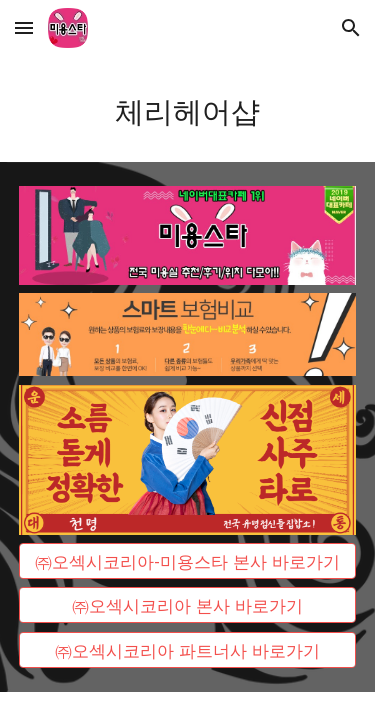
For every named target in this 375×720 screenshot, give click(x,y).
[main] (188, 109)
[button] (24, 27)
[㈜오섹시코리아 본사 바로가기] (188, 605)
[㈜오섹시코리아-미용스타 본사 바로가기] (188, 561)
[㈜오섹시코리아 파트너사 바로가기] (188, 650)
